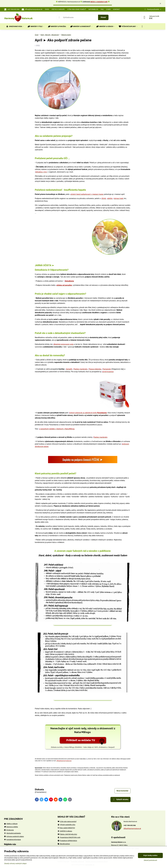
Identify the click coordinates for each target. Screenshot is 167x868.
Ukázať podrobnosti (150, 860)
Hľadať (103, 17)
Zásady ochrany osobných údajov (15, 863)
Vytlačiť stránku (120, 800)
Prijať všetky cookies (150, 855)
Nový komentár (122, 791)
